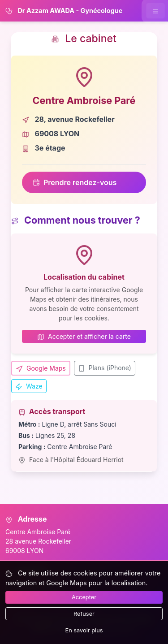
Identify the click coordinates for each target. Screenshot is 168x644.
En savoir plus (84, 630)
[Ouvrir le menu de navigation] (155, 11)
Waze (29, 386)
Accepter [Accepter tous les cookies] (84, 597)
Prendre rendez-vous (75, 182)
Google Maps (41, 368)
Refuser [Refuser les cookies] (84, 614)
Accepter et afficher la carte (84, 337)
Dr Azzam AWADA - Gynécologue (64, 11)
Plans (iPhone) (105, 368)
